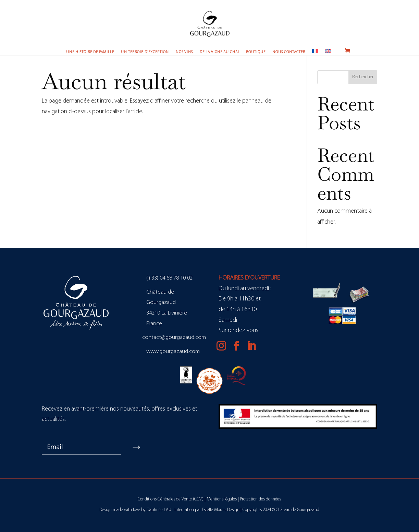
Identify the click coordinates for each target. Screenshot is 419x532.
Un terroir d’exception (145, 52)
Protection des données (260, 499)
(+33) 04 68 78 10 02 (169, 278)
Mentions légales (222, 499)
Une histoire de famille (90, 52)
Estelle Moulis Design (221, 510)
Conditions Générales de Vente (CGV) (171, 499)
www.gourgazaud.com (173, 351)
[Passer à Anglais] (328, 52)
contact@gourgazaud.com (174, 337)
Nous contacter (289, 52)
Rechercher (363, 77)
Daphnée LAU (159, 510)
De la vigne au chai (219, 52)
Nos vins (184, 52)
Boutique (256, 52)
